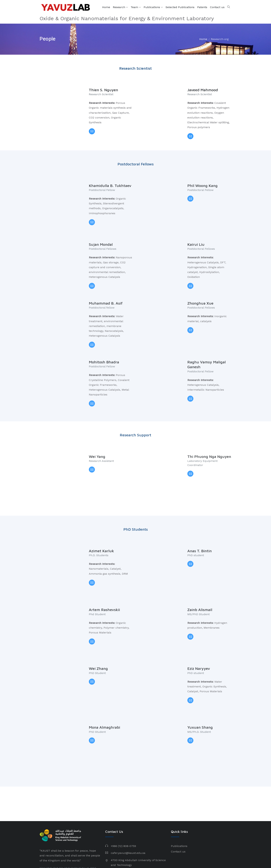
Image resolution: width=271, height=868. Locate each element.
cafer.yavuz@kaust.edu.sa (128, 795)
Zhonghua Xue (200, 292)
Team (136, 7)
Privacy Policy (191, 854)
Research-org (220, 39)
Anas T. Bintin (200, 524)
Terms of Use (212, 854)
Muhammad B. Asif (106, 292)
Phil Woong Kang (202, 186)
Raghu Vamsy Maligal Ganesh (207, 349)
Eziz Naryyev (199, 626)
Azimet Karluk (101, 524)
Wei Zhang (98, 626)
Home (106, 7)
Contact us (217, 7)
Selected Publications (180, 7)
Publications (153, 7)
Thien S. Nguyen (103, 90)
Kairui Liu (196, 236)
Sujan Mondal (101, 236)
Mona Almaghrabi (104, 677)
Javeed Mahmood (203, 90)
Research (120, 7)
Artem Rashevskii (104, 575)
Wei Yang (97, 438)
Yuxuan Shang (200, 677)
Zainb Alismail (200, 575)
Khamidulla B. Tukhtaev (110, 186)
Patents (202, 7)
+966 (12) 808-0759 (123, 788)
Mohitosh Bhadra (104, 347)
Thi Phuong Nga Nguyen (209, 438)
